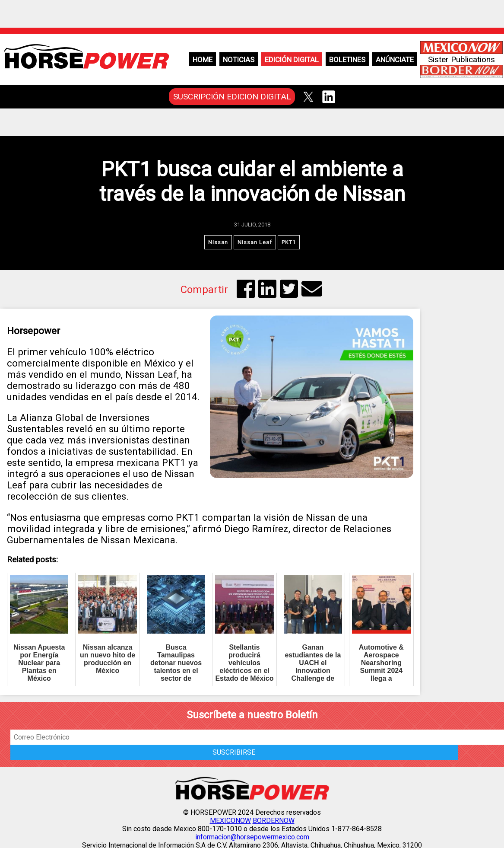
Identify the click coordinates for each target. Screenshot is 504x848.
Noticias (239, 60)
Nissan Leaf (255, 242)
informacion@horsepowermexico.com (252, 837)
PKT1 (289, 242)
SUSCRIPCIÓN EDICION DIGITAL (232, 97)
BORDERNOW (274, 821)
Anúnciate (395, 60)
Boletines (347, 60)
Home (203, 60)
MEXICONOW (230, 821)
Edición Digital (292, 60)
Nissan (218, 242)
